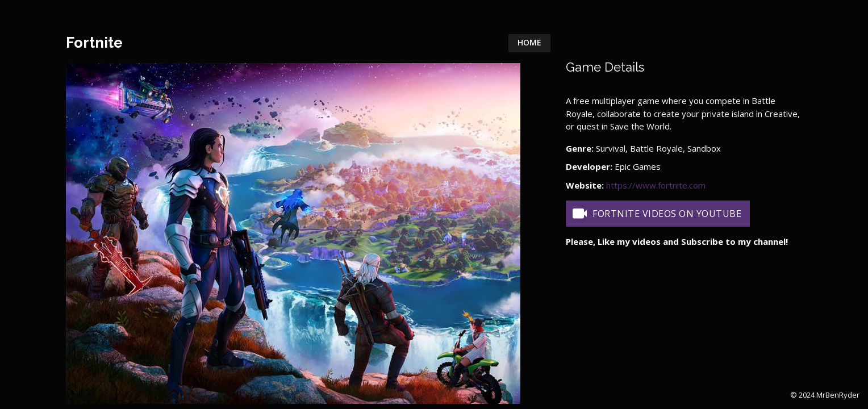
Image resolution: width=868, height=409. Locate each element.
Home (529, 42)
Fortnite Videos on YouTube (656, 214)
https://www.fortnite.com (656, 185)
